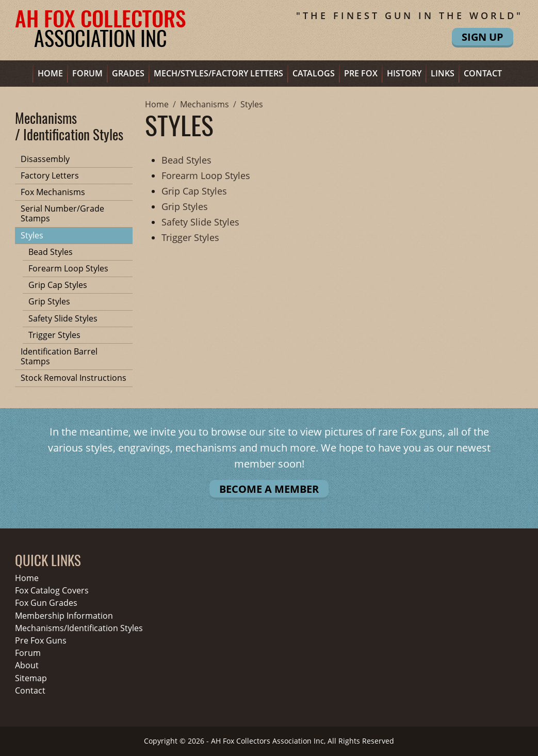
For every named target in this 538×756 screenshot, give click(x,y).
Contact (483, 73)
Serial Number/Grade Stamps (62, 213)
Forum (87, 73)
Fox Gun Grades (46, 603)
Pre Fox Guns (41, 641)
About (27, 665)
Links (443, 73)
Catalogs (314, 73)
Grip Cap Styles (58, 285)
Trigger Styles (54, 335)
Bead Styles (51, 252)
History (404, 73)
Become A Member (269, 489)
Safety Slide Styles (63, 318)
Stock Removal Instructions (74, 378)
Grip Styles (49, 301)
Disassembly (45, 159)
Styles (32, 235)
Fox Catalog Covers (52, 591)
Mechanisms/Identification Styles (79, 628)
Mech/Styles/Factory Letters (218, 73)
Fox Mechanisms (53, 192)
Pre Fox (361, 73)
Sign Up (483, 37)
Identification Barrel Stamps (59, 356)
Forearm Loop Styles (68, 268)
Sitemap (31, 678)
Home (50, 73)
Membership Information (64, 616)
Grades (128, 73)
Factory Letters (50, 175)
